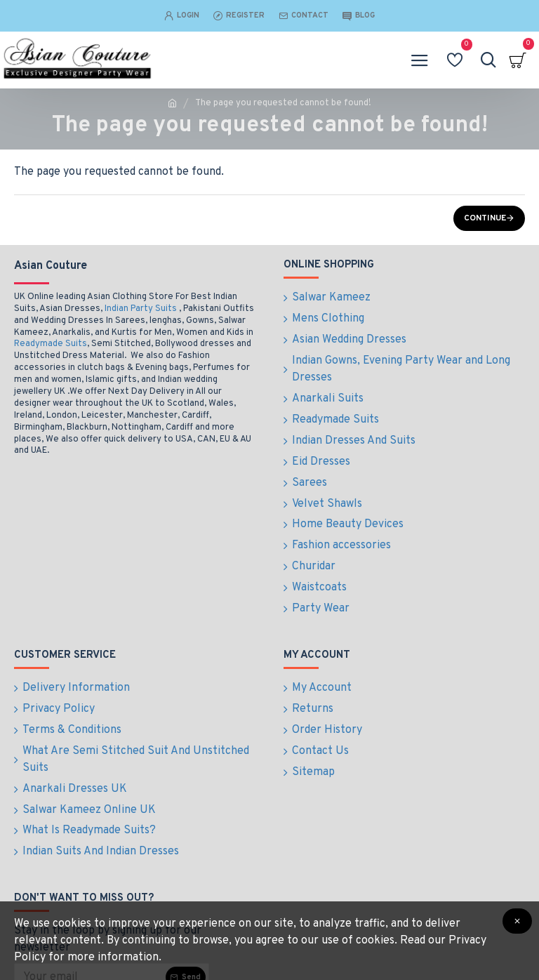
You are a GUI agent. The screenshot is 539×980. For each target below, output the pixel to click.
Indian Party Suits (141, 309)
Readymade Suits (51, 344)
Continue (485, 218)
